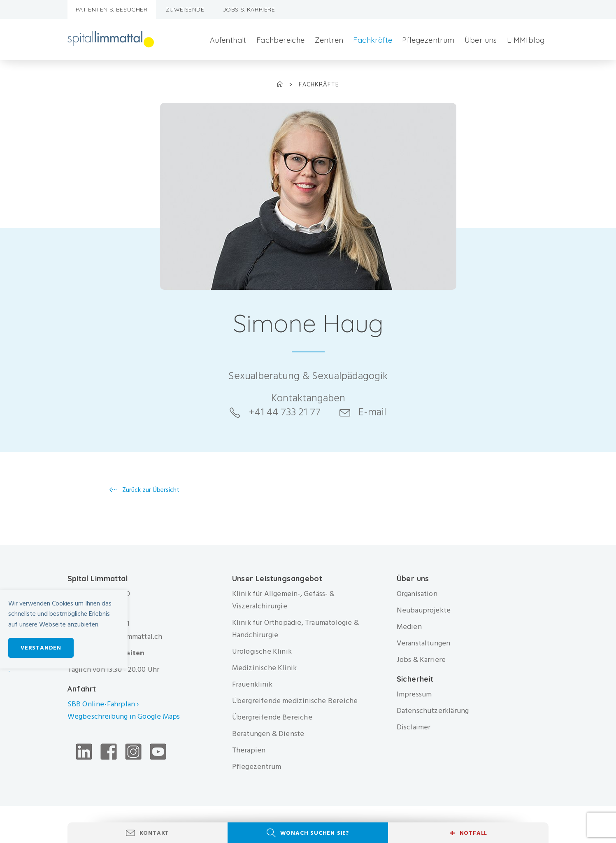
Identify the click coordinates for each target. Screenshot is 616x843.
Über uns (481, 40)
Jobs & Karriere (249, 9)
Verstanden (41, 648)
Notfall (468, 833)
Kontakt (155, 833)
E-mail (372, 412)
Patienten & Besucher (112, 9)
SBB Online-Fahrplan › (103, 704)
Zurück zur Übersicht (150, 490)
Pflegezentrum (428, 40)
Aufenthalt (228, 40)
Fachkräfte (373, 40)
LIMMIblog (526, 40)
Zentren (329, 40)
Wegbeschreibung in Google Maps (125, 716)
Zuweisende (185, 9)
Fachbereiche (281, 40)
